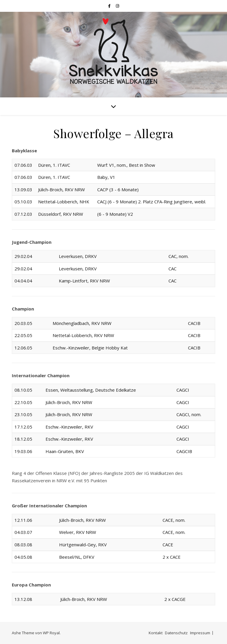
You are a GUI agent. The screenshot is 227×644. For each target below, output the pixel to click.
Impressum (200, 633)
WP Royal (51, 633)
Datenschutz (176, 633)
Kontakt (156, 633)
